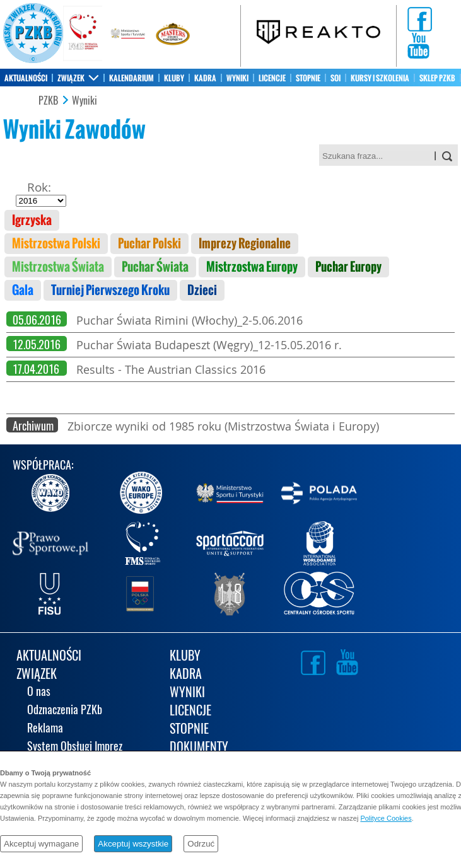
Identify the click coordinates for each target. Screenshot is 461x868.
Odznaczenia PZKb (65, 711)
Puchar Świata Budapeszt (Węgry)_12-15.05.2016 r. (209, 345)
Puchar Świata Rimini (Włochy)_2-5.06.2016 (190, 320)
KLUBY (174, 78)
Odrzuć (201, 844)
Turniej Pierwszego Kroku (110, 290)
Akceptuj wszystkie (133, 844)
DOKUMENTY (199, 748)
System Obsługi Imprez (75, 747)
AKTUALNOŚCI (26, 78)
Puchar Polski (149, 244)
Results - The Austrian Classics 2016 (171, 369)
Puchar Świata (155, 267)
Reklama (45, 729)
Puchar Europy (348, 267)
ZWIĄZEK (71, 78)
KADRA (205, 78)
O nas (39, 692)
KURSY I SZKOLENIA (380, 78)
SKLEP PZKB (437, 78)
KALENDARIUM (131, 78)
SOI (336, 78)
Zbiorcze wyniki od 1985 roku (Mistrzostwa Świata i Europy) (223, 426)
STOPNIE (308, 78)
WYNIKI (237, 78)
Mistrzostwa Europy (252, 267)
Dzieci (202, 290)
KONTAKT (19, 96)
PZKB (48, 101)
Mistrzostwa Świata (58, 267)
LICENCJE (272, 78)
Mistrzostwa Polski (56, 244)
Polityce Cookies (386, 818)
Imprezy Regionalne (245, 244)
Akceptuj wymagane (41, 844)
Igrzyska (32, 220)
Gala (23, 290)
